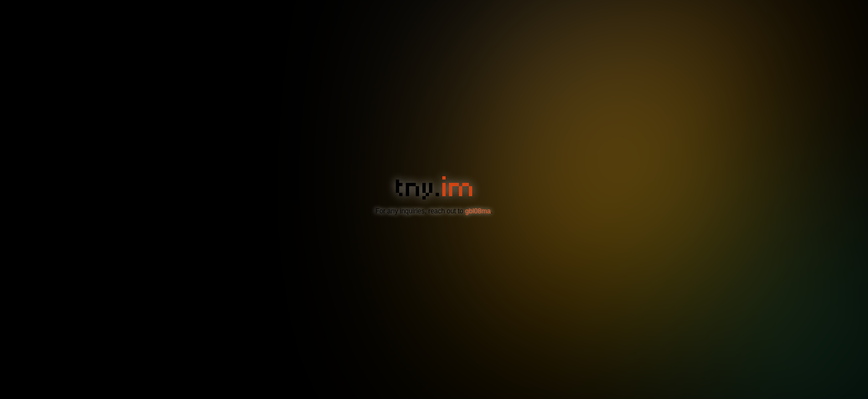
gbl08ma (478, 211)
